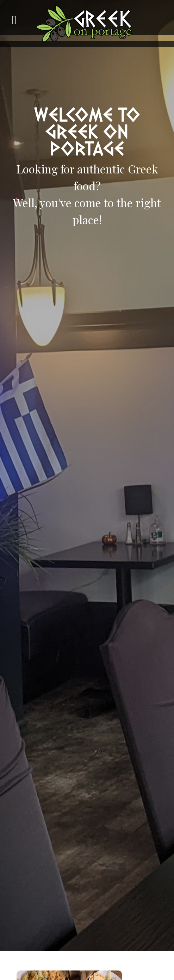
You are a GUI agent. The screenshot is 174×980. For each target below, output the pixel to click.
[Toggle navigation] (19, 23)
